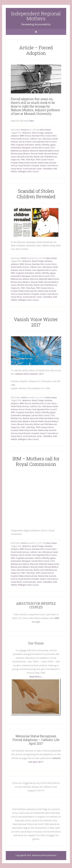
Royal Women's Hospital (29, 166)
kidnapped (26, 148)
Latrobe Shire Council (40, 148)
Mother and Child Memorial (45, 157)
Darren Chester (25, 142)
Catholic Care (36, 139)
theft (55, 169)
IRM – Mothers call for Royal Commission (36, 461)
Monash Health (37, 154)
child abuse (47, 139)
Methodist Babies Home (49, 151)
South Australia (29, 169)
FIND (13, 145)
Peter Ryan (31, 160)
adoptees (48, 133)
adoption (15, 136)
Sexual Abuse (16, 169)
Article (24, 130)
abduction (27, 133)
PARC (23, 160)
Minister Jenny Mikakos (20, 154)
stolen (39, 169)
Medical (26, 151)
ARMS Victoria (25, 136)
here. (32, 121)
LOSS (53, 148)
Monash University (25, 157)
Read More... (36, 677)
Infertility (46, 145)
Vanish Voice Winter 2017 (36, 322)
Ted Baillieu (47, 169)
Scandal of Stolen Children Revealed (36, 194)
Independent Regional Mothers (36, 16)
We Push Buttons (49, 855)
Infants (38, 145)
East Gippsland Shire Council (45, 142)
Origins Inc (15, 160)
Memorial (34, 151)
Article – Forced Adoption (36, 50)
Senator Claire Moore (49, 166)
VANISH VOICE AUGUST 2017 (30, 374)
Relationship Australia (28, 163)
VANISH (14, 172)
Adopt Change (38, 133)
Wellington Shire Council (28, 172)
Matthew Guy (16, 151)
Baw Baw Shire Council (42, 136)
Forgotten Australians (25, 145)
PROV (38, 160)
